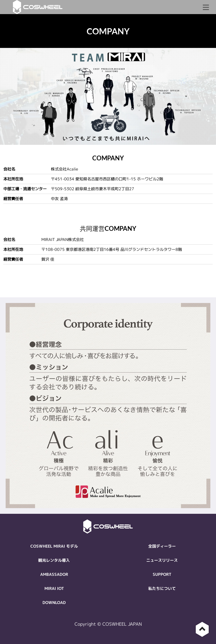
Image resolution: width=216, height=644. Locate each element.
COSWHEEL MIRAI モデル (54, 546)
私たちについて (162, 588)
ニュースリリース (162, 560)
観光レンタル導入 (54, 560)
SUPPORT (162, 574)
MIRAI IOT (54, 588)
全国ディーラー (162, 546)
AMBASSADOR (54, 574)
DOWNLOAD (54, 602)
